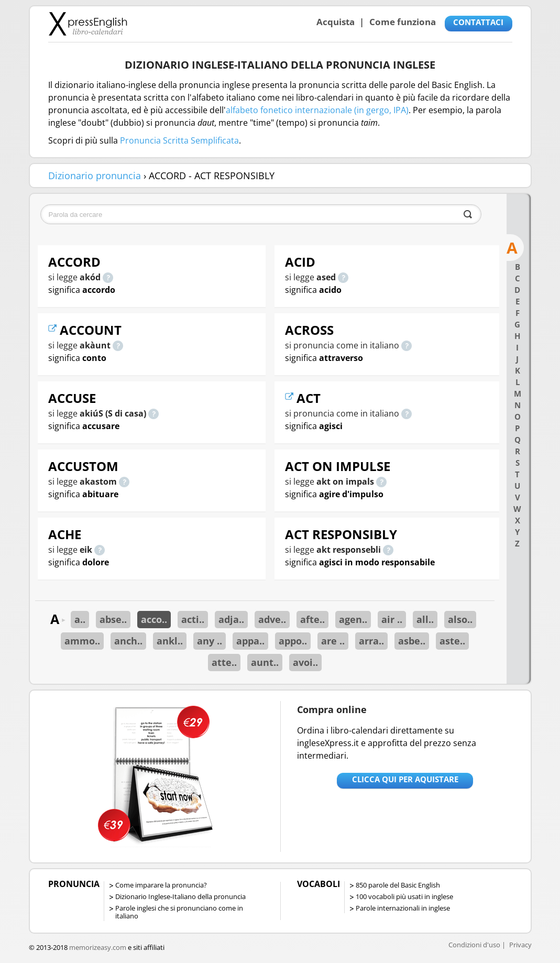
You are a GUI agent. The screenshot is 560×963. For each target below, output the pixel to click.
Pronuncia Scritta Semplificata (179, 140)
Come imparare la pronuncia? (161, 885)
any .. (210, 641)
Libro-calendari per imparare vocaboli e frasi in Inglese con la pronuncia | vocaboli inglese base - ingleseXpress (88, 24)
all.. (425, 619)
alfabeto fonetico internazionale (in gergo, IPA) (317, 110)
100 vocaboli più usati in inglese (404, 896)
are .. (333, 641)
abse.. (113, 619)
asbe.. (412, 641)
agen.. (353, 619)
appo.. (293, 641)
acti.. (193, 619)
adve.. (272, 619)
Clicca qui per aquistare (405, 779)
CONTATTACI (478, 22)
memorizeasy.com (98, 947)
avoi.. (305, 662)
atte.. (224, 662)
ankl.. (170, 641)
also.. (460, 619)
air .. (392, 619)
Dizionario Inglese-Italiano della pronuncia (180, 896)
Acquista (336, 22)
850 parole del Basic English (398, 885)
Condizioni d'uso (474, 945)
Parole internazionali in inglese (403, 908)
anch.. (128, 641)
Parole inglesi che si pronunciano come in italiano (179, 912)
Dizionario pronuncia (95, 176)
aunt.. (265, 662)
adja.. (231, 619)
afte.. (312, 619)
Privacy (520, 945)
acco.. (154, 619)
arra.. (371, 641)
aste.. (452, 641)
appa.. (250, 641)
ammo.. (82, 641)
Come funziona (403, 22)
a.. (80, 619)
